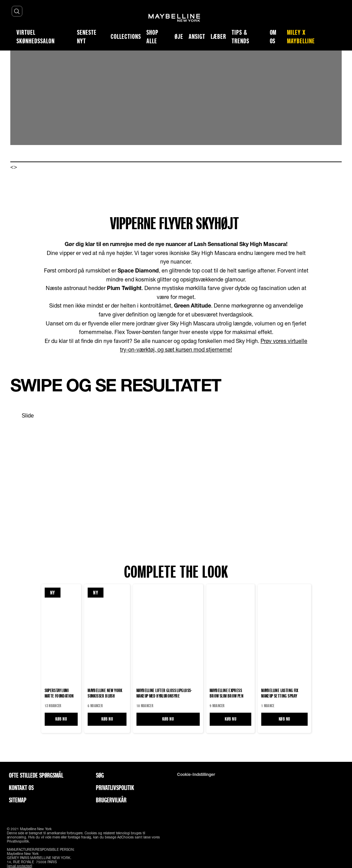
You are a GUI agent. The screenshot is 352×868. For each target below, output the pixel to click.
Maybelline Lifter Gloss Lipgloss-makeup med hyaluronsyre (164, 693)
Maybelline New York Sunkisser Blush (105, 693)
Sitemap (18, 800)
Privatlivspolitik (115, 788)
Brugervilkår (111, 800)
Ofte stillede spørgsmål (36, 775)
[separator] (22, 416)
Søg (100, 775)
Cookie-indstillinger (196, 775)
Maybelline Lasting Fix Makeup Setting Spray (280, 693)
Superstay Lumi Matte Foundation (59, 693)
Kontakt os (21, 788)
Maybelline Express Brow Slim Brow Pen (227, 693)
